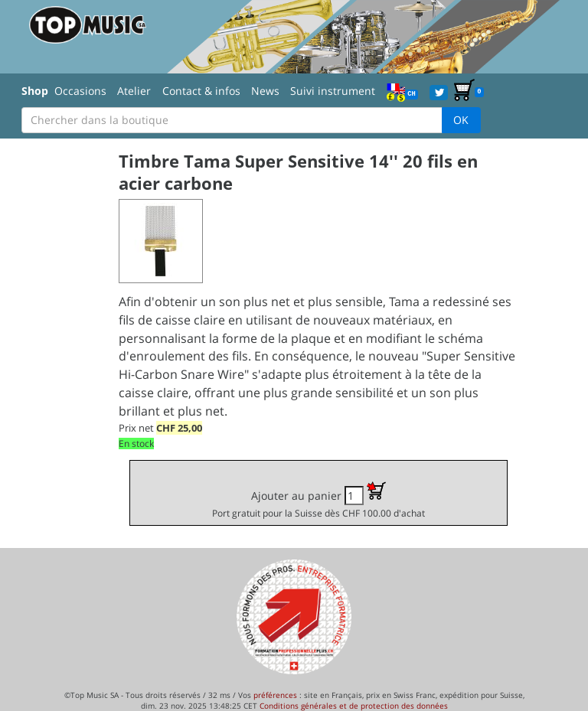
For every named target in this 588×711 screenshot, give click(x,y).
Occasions (80, 91)
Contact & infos (201, 91)
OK (461, 120)
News (265, 91)
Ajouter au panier (318, 500)
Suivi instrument (333, 91)
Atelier (134, 91)
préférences (275, 695)
